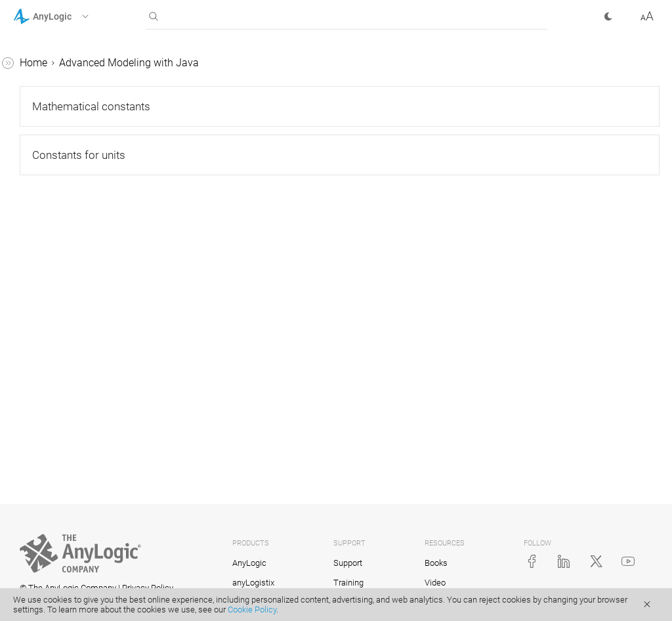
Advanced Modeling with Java (83, 138)
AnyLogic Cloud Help (61, 546)
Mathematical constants (93, 238)
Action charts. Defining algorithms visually (77, 438)
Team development (69, 405)
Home (230, 63)
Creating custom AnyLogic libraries (86, 346)
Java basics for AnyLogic (83, 163)
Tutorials (33, 88)
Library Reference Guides (70, 113)
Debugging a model (70, 313)
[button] (68, 16)
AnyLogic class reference (82, 288)
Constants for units (81, 263)
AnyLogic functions (69, 188)
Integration (50, 497)
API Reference (45, 522)
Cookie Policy (252, 610)
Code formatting (62, 472)
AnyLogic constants (71, 213)
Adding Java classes (73, 380)
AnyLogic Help (46, 63)
